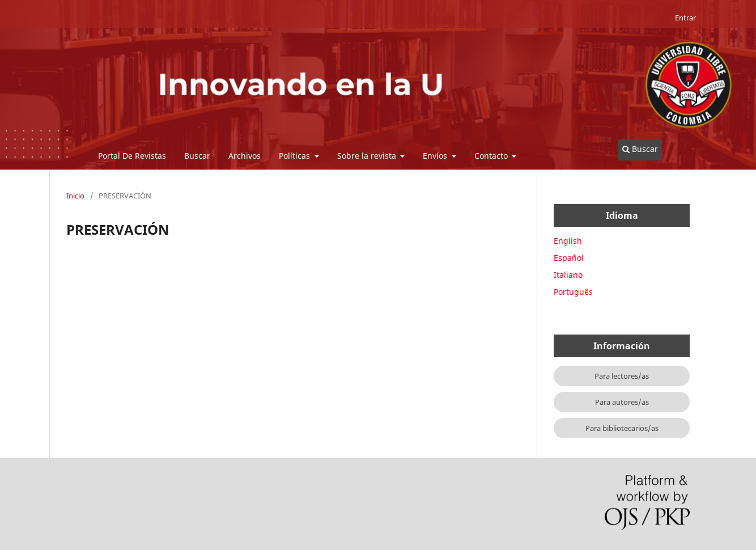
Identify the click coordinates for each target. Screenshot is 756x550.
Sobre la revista (368, 156)
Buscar (197, 156)
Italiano (568, 275)
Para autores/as (622, 402)
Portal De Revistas (132, 156)
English (568, 241)
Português (573, 292)
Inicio (75, 196)
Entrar (685, 18)
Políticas (296, 156)
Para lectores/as (622, 376)
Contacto (492, 156)
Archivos (245, 156)
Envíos (436, 156)
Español (569, 258)
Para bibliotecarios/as (622, 428)
